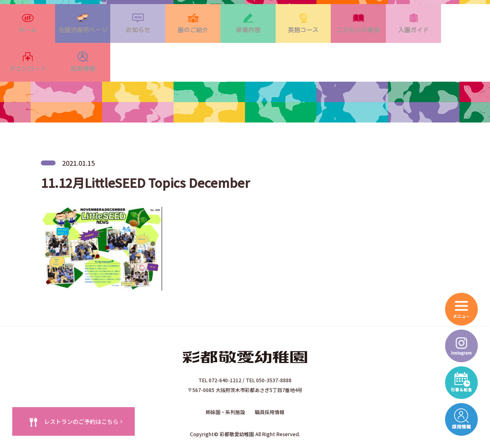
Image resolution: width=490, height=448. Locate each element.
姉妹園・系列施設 (225, 384)
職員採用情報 (269, 384)
